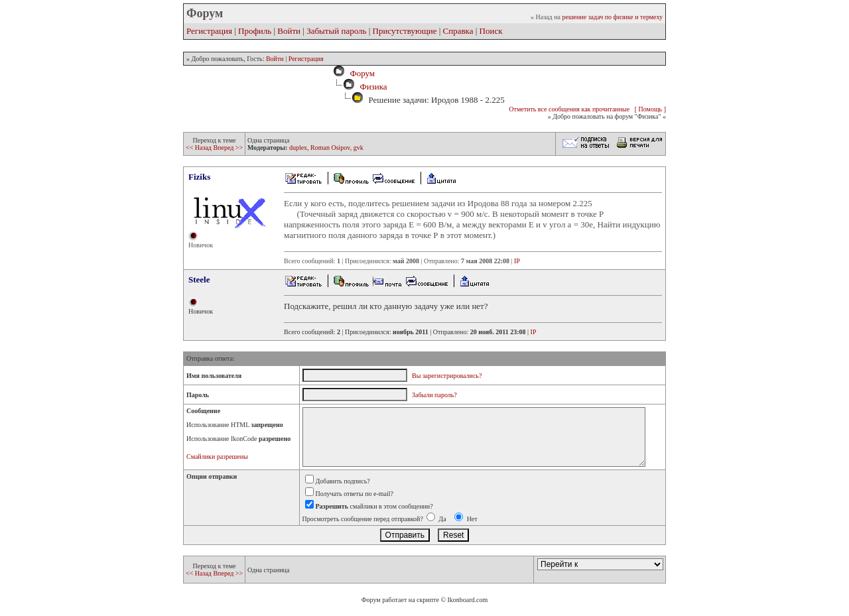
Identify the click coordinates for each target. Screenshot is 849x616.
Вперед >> (228, 148)
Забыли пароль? (434, 395)
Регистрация (209, 31)
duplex (298, 148)
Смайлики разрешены (217, 457)
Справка (458, 31)
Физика (373, 87)
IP (517, 261)
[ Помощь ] (650, 109)
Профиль (255, 31)
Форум (360, 73)
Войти (289, 31)
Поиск (491, 31)
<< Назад (199, 148)
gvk (359, 148)
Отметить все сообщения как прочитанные (569, 109)
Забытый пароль (336, 31)
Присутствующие (405, 31)
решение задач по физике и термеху (612, 17)
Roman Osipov (330, 148)
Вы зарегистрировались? (447, 376)
